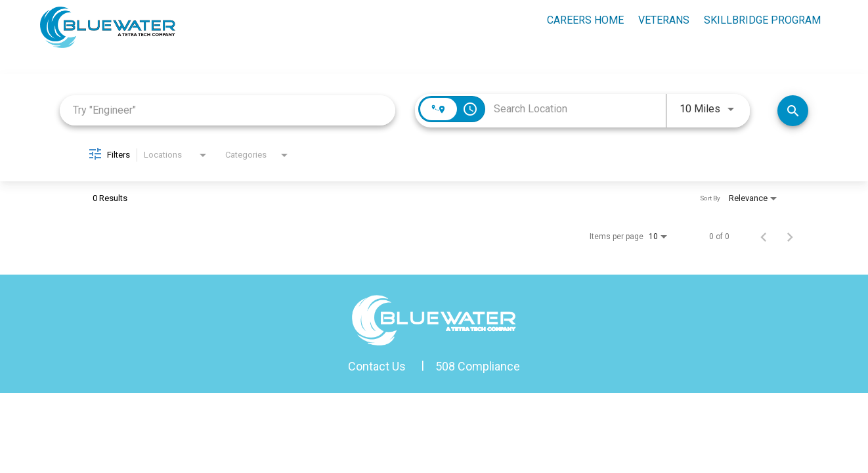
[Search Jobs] (793, 111)
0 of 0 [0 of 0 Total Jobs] (719, 236)
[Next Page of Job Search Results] (790, 236)
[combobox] (228, 110)
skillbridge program (762, 20)
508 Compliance (478, 366)
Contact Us (377, 366)
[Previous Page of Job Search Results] (764, 236)
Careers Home (585, 20)
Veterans (664, 20)
